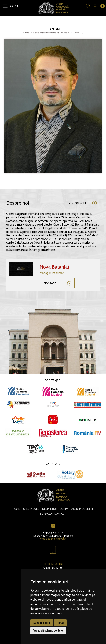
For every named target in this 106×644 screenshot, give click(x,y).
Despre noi (49, 509)
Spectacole (31, 509)
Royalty (62, 539)
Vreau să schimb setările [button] (48, 631)
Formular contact (53, 514)
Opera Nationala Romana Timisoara (51, 33)
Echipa (64, 509)
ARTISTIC (78, 33)
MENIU (14, 6)
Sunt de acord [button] (42, 623)
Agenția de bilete (82, 509)
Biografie (50, 283)
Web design (47, 539)
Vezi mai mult (78, 203)
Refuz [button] (60, 623)
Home (26, 33)
